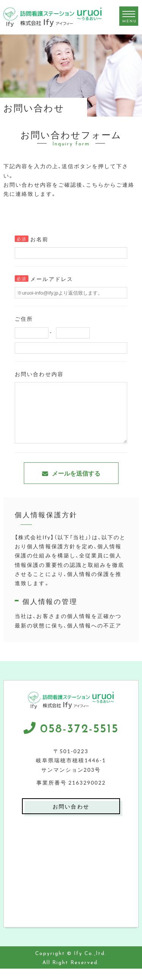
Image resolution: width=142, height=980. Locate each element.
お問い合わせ (71, 818)
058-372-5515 (79, 739)
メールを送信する (76, 484)
